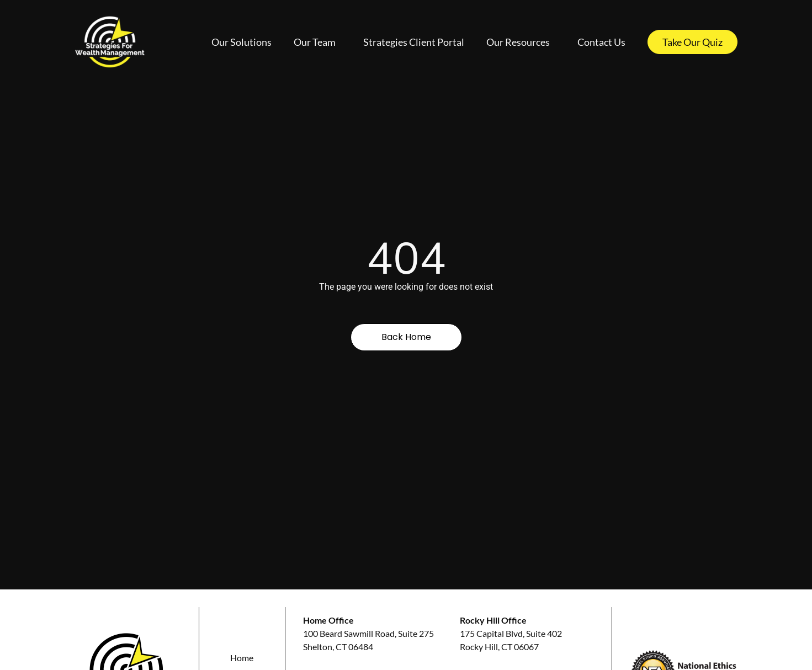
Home (242, 658)
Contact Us (601, 42)
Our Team (317, 42)
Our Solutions (242, 42)
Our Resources (521, 42)
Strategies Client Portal (414, 42)
